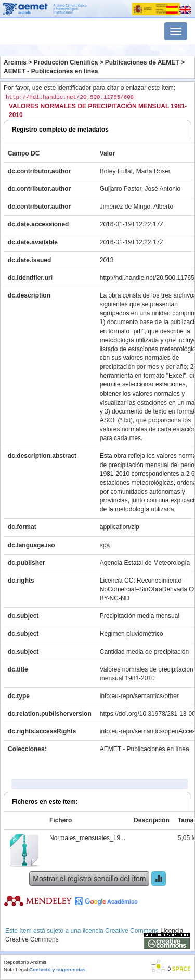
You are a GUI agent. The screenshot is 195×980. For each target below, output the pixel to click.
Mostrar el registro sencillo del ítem (89, 879)
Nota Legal (16, 969)
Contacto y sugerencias (57, 969)
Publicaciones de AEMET (142, 62)
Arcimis (15, 62)
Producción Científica (66, 62)
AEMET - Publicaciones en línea (51, 71)
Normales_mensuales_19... (87, 838)
